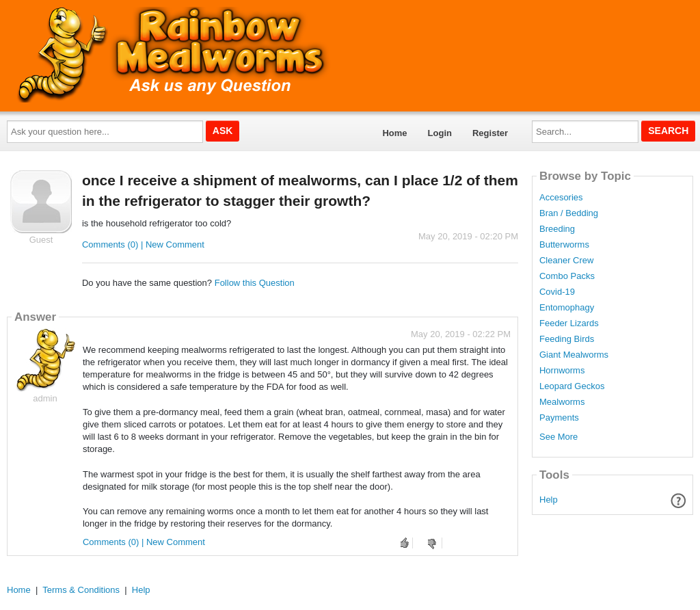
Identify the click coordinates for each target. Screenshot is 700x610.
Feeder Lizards (569, 323)
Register (490, 133)
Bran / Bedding (569, 213)
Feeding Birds (567, 339)
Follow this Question (255, 283)
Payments (559, 418)
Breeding (557, 229)
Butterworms (564, 245)
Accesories (561, 198)
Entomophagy (567, 308)
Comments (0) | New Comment (143, 244)
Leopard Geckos (572, 386)
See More (558, 437)
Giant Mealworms (574, 355)
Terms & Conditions (81, 590)
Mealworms (562, 402)
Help (549, 500)
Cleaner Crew (566, 261)
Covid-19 (557, 292)
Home (394, 133)
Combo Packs (567, 276)
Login (440, 133)
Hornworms (562, 371)
